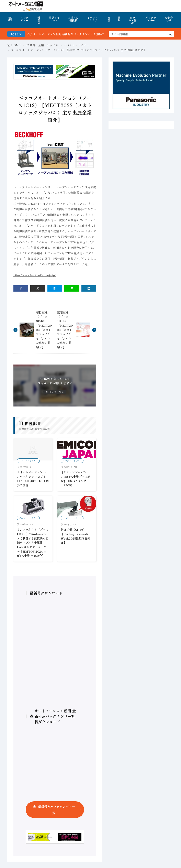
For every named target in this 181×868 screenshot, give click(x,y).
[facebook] (21, 288)
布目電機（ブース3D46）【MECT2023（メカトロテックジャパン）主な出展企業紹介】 (44, 330)
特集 (119, 19)
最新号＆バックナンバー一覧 (56, 810)
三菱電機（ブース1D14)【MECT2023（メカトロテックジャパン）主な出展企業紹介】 (65, 330)
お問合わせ (169, 19)
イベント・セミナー (76, 45)
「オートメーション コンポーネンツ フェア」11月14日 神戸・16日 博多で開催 (33, 479)
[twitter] (38, 288)
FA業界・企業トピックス (42, 45)
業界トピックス (54, 19)
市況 (109, 19)
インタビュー (25, 19)
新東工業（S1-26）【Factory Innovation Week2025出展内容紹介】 (76, 536)
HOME (10, 19)
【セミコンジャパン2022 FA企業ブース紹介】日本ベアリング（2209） (75, 479)
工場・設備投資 (73, 19)
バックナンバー (151, 19)
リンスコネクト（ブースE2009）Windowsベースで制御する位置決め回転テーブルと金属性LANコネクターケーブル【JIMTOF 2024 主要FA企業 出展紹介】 (33, 543)
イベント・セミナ (94, 19)
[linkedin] (89, 288)
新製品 (39, 20)
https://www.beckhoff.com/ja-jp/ (35, 275)
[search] (170, 34)
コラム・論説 (132, 20)
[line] (72, 288)
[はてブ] (55, 288)
